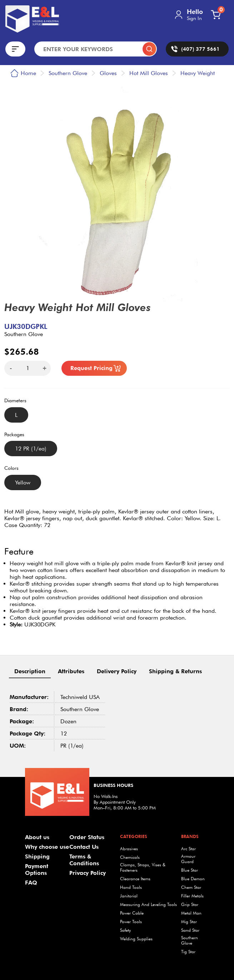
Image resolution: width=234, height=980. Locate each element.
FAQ (31, 883)
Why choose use (47, 847)
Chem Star (191, 887)
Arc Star (188, 849)
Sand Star (190, 930)
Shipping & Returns (175, 671)
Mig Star (189, 922)
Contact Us (84, 847)
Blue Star (190, 870)
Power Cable (132, 913)
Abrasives (129, 849)
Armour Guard (188, 859)
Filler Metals (192, 896)
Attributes (71, 671)
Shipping (37, 856)
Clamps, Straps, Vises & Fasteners (143, 867)
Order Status (87, 837)
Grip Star (190, 904)
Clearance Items (135, 879)
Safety (125, 930)
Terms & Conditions (84, 860)
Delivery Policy (117, 671)
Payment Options (37, 870)
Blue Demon (193, 879)
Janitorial (129, 896)
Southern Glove (190, 940)
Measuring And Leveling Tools (148, 904)
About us (37, 837)
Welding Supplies (136, 939)
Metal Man (191, 913)
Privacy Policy (88, 873)
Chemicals (130, 857)
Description (30, 671)
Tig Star (188, 952)
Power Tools (131, 922)
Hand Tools (131, 887)
